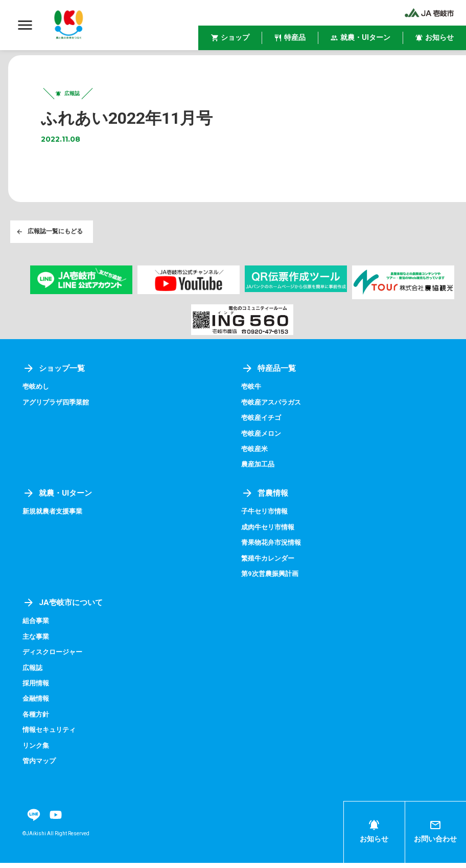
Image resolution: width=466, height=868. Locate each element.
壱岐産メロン (263, 439)
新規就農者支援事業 (55, 517)
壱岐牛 (252, 392)
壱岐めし (37, 392)
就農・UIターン (59, 498)
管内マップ (40, 766)
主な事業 (37, 641)
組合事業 (37, 626)
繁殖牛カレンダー (270, 564)
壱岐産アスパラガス (273, 408)
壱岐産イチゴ (263, 423)
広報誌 (33, 673)
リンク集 (37, 750)
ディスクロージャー (55, 657)
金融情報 (37, 704)
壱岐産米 (255, 454)
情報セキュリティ (51, 735)
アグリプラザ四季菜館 (58, 408)
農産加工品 (259, 470)
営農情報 (266, 498)
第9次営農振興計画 (272, 579)
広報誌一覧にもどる (50, 236)
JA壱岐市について (64, 607)
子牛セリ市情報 (266, 517)
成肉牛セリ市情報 (270, 532)
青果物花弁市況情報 (273, 548)
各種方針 (37, 719)
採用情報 (37, 688)
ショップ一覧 (55, 374)
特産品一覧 (270, 374)
